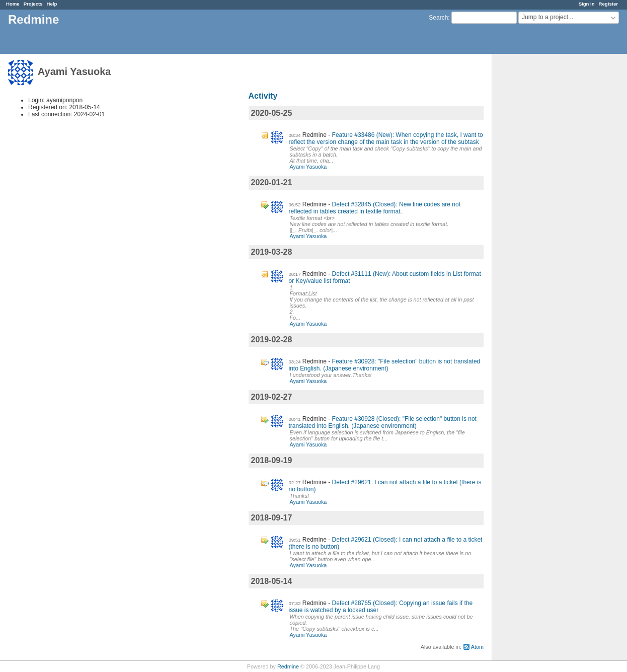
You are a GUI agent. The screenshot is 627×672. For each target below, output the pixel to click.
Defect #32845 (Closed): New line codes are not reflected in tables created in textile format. (375, 208)
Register (608, 4)
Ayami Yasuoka (308, 167)
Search (438, 18)
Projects (33, 4)
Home (13, 4)
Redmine (288, 666)
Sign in (587, 4)
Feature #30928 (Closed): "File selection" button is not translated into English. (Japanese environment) (383, 422)
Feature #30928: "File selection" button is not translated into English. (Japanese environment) (385, 365)
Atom (477, 647)
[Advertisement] (542, 212)
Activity (263, 96)
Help (52, 4)
